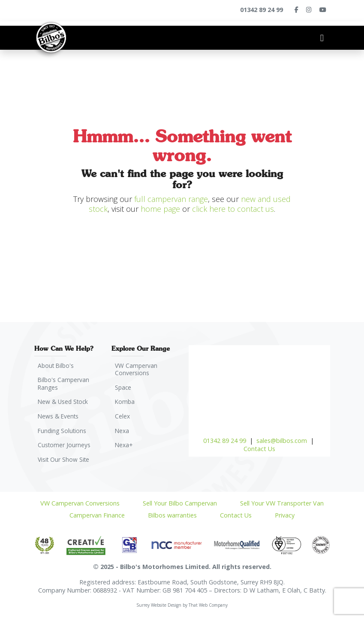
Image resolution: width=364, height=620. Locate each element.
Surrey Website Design (159, 609)
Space (124, 388)
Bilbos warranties (172, 519)
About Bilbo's (57, 366)
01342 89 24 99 (225, 441)
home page (160, 209)
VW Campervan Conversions (137, 370)
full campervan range (171, 199)
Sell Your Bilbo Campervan (180, 507)
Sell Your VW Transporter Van (282, 507)
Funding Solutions (63, 433)
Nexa (123, 433)
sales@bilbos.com (282, 441)
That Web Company (208, 609)
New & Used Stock (65, 403)
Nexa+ (125, 448)
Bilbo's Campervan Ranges (65, 385)
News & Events (60, 418)
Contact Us (259, 449)
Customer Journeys (65, 448)
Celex (123, 418)
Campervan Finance (97, 519)
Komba (126, 403)
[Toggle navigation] (322, 38)
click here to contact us (233, 209)
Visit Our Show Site (65, 463)
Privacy (285, 519)
